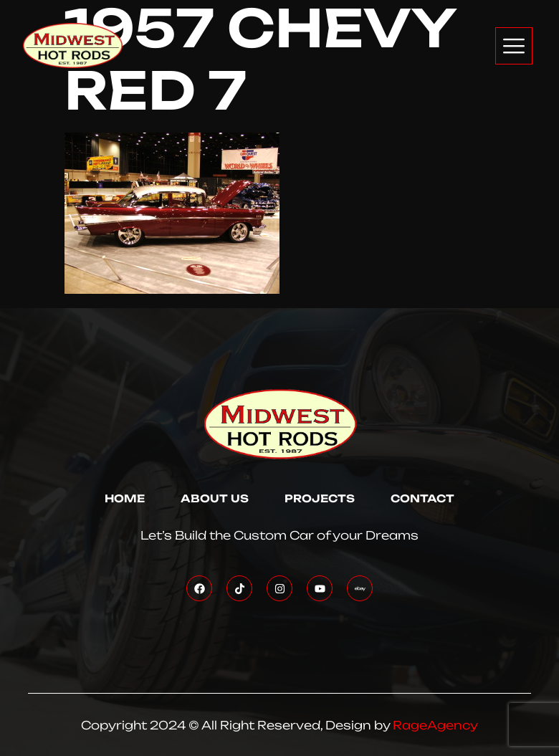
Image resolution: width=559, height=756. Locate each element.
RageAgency (435, 725)
